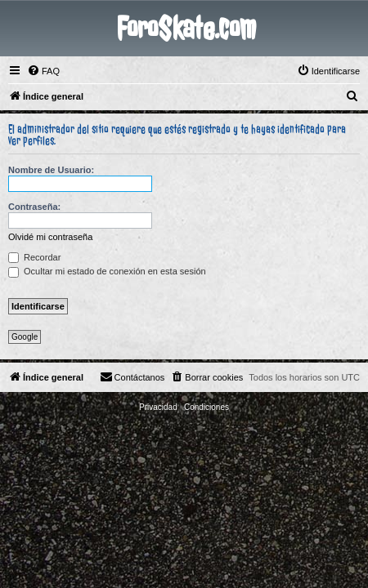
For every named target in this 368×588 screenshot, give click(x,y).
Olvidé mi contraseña (50, 237)
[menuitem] (43, 71)
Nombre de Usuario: (51, 170)
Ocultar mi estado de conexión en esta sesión (107, 271)
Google (25, 337)
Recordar (34, 257)
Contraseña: (34, 207)
